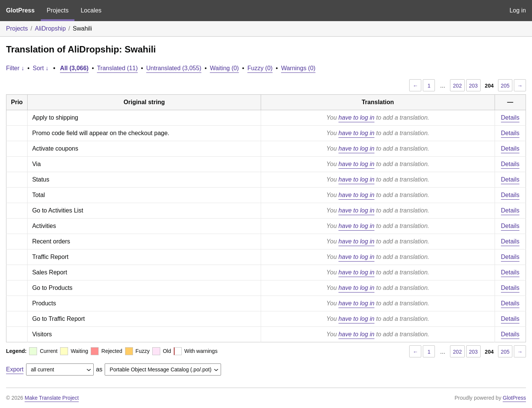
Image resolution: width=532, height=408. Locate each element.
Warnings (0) (298, 68)
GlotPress (20, 10)
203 (473, 86)
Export (15, 369)
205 (505, 86)
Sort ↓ (41, 68)
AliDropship (50, 28)
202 (457, 86)
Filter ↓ (15, 68)
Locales (91, 10)
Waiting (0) (224, 68)
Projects (58, 10)
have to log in (356, 118)
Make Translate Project (52, 398)
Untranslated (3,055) (174, 68)
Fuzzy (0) (260, 68)
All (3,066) (74, 68)
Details (510, 118)
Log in (518, 10)
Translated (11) (118, 68)
